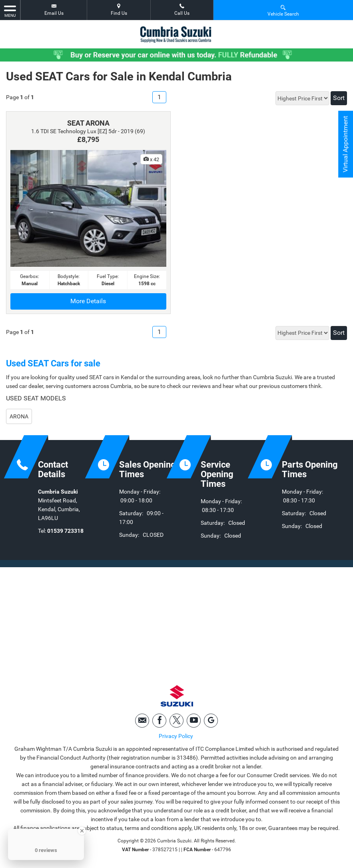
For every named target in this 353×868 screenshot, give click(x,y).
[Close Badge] (82, 831)
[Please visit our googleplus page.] (211, 721)
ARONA (19, 416)
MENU (10, 11)
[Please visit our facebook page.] (159, 721)
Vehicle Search (283, 10)
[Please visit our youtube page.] (194, 721)
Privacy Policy (176, 736)
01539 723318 (65, 531)
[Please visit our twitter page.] (176, 721)
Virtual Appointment (345, 144)
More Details (88, 301)
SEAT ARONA (88, 123)
